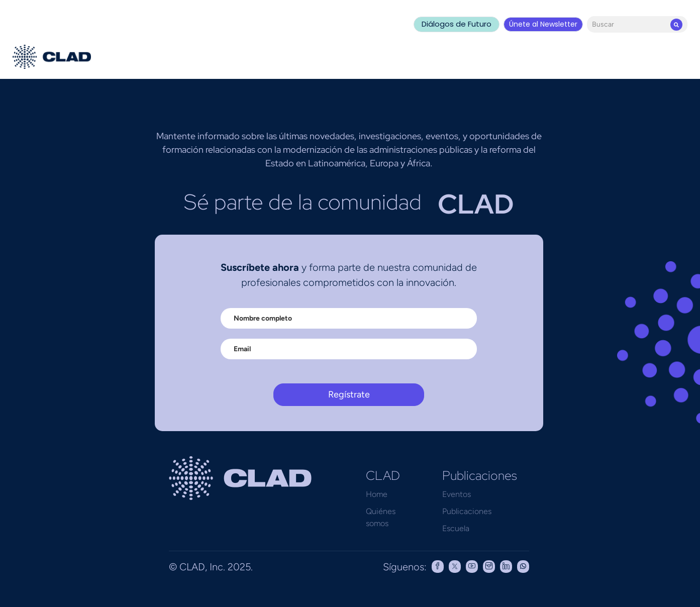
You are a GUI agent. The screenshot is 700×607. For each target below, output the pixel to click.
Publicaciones (467, 511)
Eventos (457, 494)
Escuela (456, 528)
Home (377, 494)
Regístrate (349, 394)
